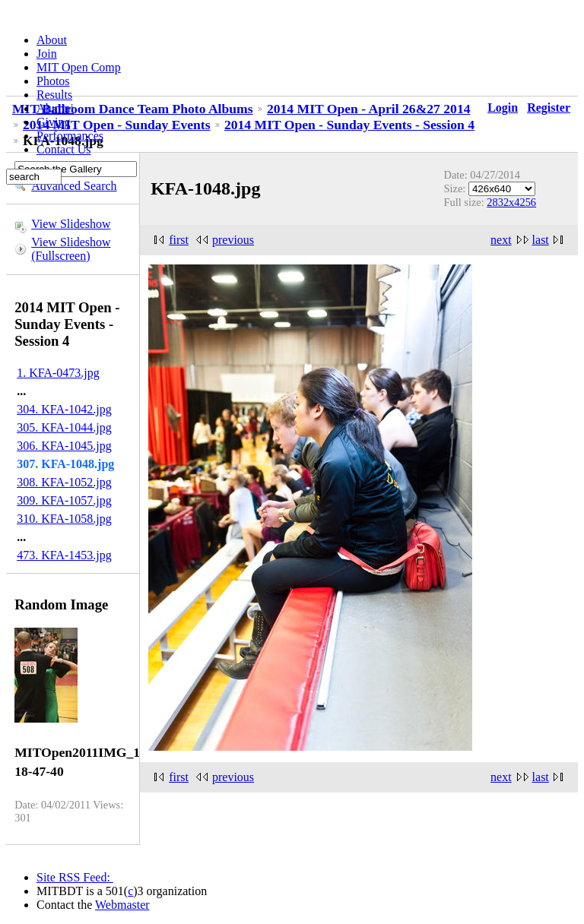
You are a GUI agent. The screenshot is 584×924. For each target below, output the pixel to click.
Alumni (55, 108)
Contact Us (64, 149)
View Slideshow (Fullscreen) (71, 249)
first (179, 240)
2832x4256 (511, 202)
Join (47, 54)
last (541, 240)
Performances (70, 136)
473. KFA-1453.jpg (64, 555)
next (501, 240)
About (52, 40)
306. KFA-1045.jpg (64, 446)
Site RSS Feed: (75, 877)
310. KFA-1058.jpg (64, 519)
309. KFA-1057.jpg (64, 500)
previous (233, 240)
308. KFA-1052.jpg (64, 482)
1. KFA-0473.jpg (58, 373)
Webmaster (122, 905)
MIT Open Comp (79, 67)
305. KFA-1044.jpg (64, 427)
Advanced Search (74, 186)
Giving (53, 122)
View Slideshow (71, 224)
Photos (53, 81)
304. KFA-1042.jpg (64, 409)
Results (54, 95)
